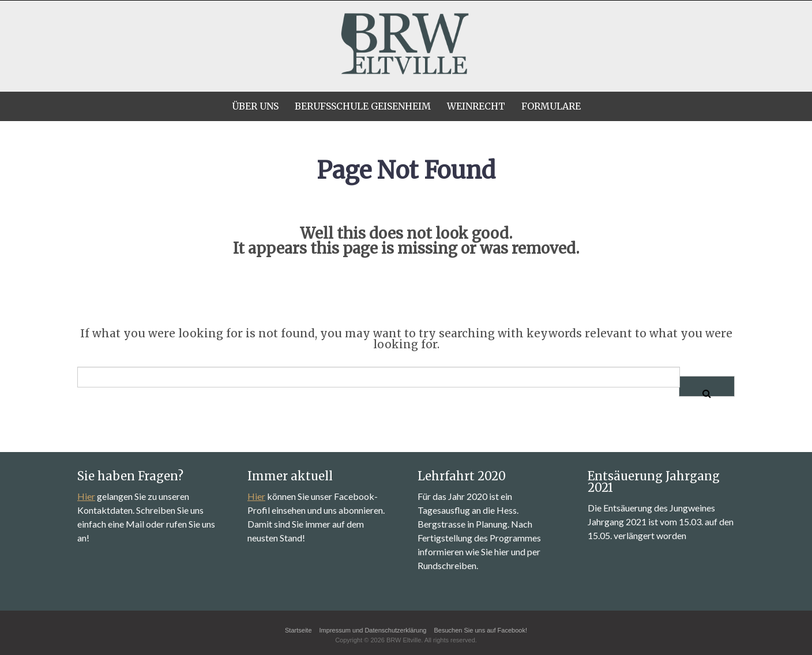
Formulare (551, 106)
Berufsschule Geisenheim (363, 106)
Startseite (298, 630)
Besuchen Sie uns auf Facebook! (481, 630)
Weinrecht (476, 106)
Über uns (255, 106)
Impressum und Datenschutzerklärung (373, 630)
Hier (86, 496)
